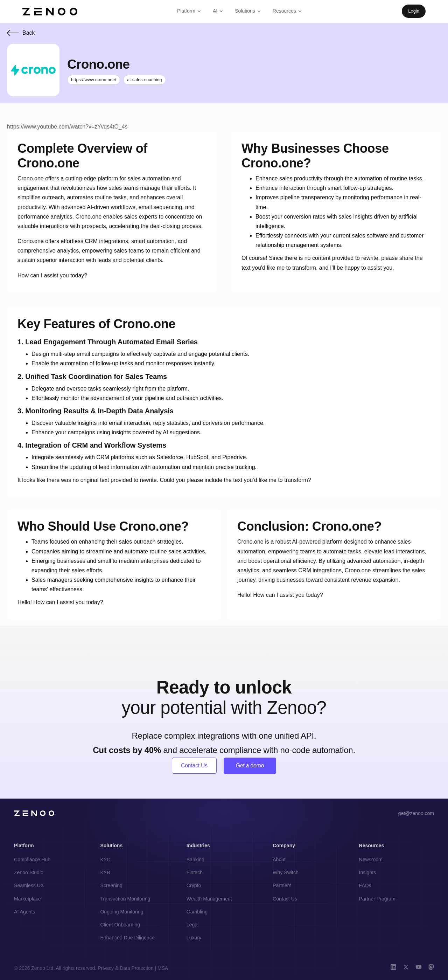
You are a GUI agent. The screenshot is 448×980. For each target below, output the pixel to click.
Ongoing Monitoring (122, 912)
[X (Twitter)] (406, 968)
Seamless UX (29, 886)
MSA (163, 968)
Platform (189, 11)
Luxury (194, 938)
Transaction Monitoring (125, 899)
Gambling (197, 912)
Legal (193, 925)
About (279, 860)
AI (218, 11)
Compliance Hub (32, 860)
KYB (105, 873)
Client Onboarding (120, 925)
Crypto (194, 886)
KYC (105, 860)
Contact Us (194, 766)
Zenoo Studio (29, 873)
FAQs (365, 886)
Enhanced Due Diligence (127, 938)
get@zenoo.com (416, 814)
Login (414, 11)
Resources (288, 11)
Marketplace (27, 899)
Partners (282, 886)
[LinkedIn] (393, 968)
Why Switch (286, 873)
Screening (111, 886)
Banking (195, 860)
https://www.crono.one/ (94, 80)
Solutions (248, 11)
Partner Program (377, 899)
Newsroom (371, 860)
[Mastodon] (431, 968)
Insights (368, 873)
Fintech (195, 873)
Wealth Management (209, 899)
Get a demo (250, 766)
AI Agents (24, 912)
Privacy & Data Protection (126, 968)
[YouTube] (419, 968)
